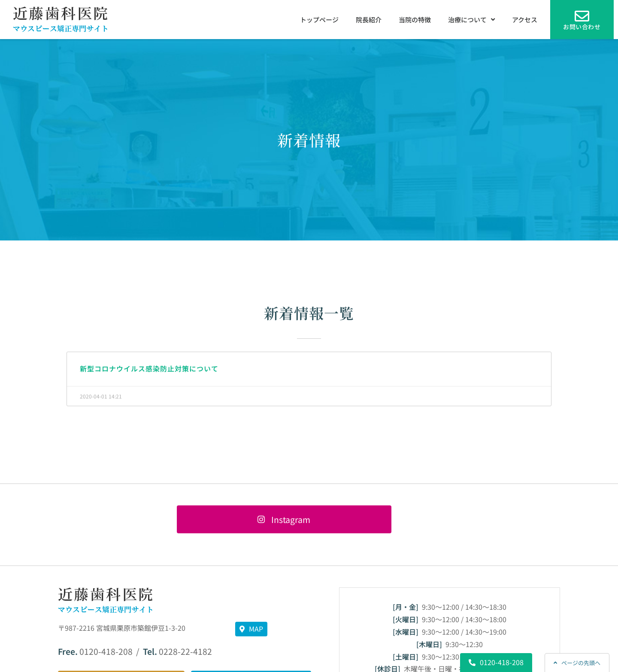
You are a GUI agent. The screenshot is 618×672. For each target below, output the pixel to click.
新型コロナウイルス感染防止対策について (149, 368)
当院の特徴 (415, 20)
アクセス (525, 20)
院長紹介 (369, 20)
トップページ (319, 20)
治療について (471, 20)
